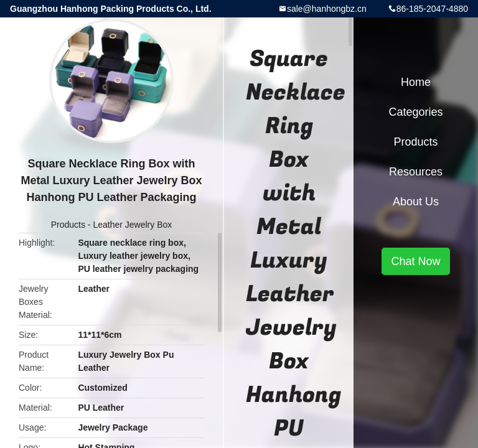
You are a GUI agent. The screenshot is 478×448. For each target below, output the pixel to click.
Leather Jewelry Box (132, 225)
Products (68, 225)
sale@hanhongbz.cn (327, 9)
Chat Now (415, 261)
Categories (415, 112)
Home (416, 82)
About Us (416, 202)
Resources (416, 172)
